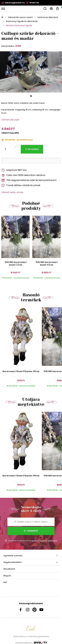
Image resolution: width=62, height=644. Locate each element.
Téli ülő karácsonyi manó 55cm (15, 263)
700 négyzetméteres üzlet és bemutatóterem (29, 180)
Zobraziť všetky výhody (12, 192)
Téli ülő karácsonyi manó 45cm (46, 263)
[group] (22, 349)
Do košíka (33, 149)
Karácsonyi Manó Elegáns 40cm (21, 371)
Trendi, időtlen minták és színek (21, 185)
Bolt (5, 582)
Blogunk (7, 576)
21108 (18, 46)
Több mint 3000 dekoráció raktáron (23, 175)
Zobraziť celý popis (10, 120)
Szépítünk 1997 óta (14, 170)
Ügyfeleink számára (13, 556)
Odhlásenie (52, 541)
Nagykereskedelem (13, 562)
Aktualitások (9, 569)
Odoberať (31, 531)
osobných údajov (39, 541)
